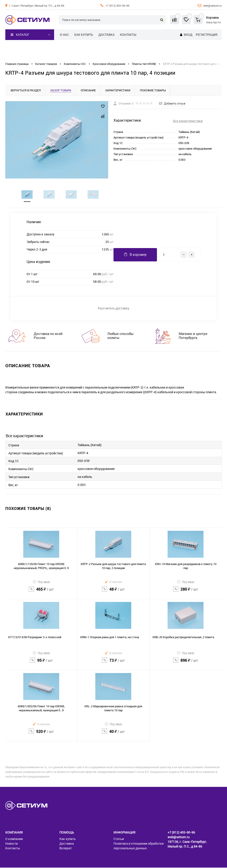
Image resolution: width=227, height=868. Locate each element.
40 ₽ (113, 735)
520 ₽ (41, 735)
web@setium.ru (212, 6)
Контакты (128, 35)
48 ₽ (113, 592)
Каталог (20, 35)
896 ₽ (186, 664)
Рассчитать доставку (113, 309)
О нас (64, 35)
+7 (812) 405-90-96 (117, 6)
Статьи (119, 839)
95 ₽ (41, 664)
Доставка (107, 35)
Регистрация (206, 35)
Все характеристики (188, 121)
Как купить (84, 35)
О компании (14, 839)
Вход (188, 35)
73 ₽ (113, 664)
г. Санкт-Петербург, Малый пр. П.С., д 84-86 (37, 6)
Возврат (66, 849)
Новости (12, 844)
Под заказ (41, 582)
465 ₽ (41, 592)
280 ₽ (186, 592)
